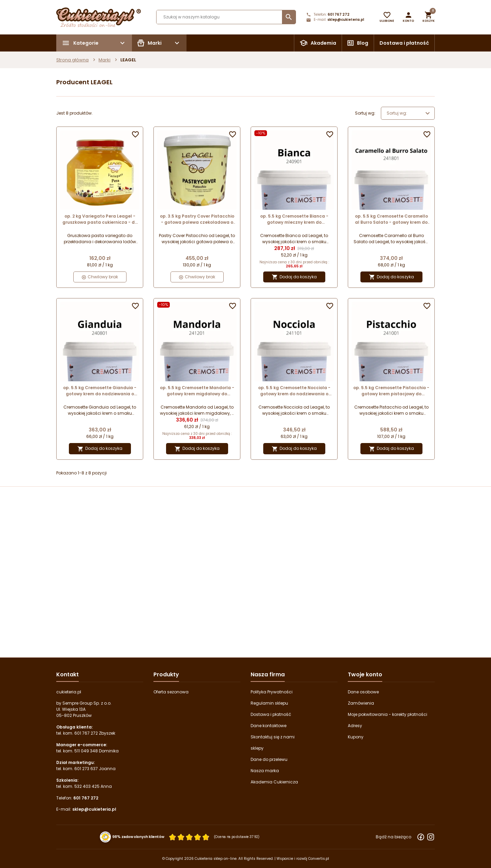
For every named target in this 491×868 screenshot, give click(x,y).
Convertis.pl (319, 859)
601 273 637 (86, 769)
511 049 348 (86, 751)
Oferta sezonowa (171, 692)
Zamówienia (361, 703)
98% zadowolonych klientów (138, 837)
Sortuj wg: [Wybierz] (409, 113)
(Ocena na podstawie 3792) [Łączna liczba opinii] (237, 837)
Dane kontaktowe (269, 726)
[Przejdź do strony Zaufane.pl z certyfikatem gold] (106, 837)
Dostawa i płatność (404, 43)
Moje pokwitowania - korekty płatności (388, 714)
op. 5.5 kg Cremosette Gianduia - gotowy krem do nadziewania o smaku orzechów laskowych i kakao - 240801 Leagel (100, 391)
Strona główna (72, 60)
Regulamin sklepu (269, 703)
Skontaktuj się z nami (273, 737)
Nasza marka (265, 771)
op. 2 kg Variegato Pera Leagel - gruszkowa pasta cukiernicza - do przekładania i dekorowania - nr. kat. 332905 (100, 219)
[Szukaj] (226, 17)
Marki (105, 60)
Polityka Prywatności (272, 692)
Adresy (355, 726)
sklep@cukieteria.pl (346, 20)
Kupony (356, 737)
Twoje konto (365, 674)
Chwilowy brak (100, 277)
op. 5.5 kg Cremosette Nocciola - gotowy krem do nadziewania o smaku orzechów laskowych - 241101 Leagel (294, 391)
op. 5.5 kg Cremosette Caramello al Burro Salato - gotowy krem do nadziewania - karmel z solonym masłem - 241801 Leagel (391, 219)
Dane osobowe (363, 692)
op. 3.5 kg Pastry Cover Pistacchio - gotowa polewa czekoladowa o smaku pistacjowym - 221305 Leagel (197, 219)
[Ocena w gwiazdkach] (189, 837)
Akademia (323, 43)
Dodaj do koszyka (294, 277)
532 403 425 (87, 786)
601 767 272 (339, 14)
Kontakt (68, 674)
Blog (363, 43)
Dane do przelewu (269, 759)
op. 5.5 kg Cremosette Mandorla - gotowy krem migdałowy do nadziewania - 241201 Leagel (197, 391)
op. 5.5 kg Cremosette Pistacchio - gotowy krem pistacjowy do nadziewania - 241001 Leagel (391, 391)
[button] (408, 17)
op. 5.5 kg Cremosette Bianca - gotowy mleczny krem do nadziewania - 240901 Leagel (294, 219)
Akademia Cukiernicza (274, 782)
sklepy (257, 748)
